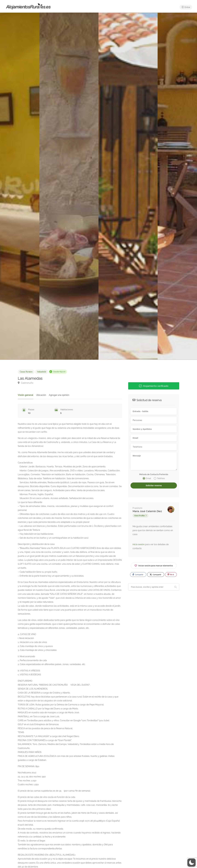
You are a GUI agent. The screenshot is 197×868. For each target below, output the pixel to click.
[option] (128, 186)
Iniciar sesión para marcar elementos (154, 565)
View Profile (139, 516)
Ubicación (40, 395)
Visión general (25, 395)
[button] (192, 863)
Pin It (171, 575)
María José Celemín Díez (147, 511)
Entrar (186, 7)
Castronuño (26, 383)
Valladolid (42, 372)
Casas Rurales (26, 372)
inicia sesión (139, 544)
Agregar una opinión (58, 395)
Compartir (138, 575)
